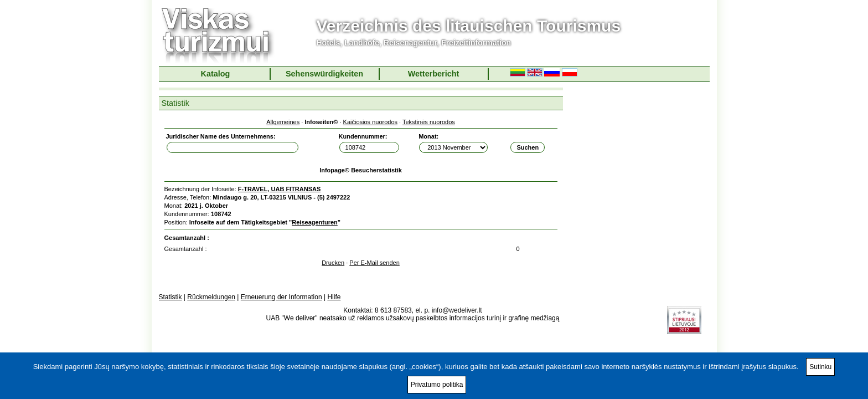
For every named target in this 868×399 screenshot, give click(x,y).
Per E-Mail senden (374, 263)
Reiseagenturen (315, 222)
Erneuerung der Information (281, 297)
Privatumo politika (437, 385)
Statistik (170, 297)
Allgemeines (283, 122)
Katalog (216, 74)
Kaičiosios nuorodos (370, 122)
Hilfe (334, 297)
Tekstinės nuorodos (429, 122)
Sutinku (820, 367)
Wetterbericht (434, 74)
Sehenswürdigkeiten (324, 74)
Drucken (333, 263)
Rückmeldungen (211, 297)
